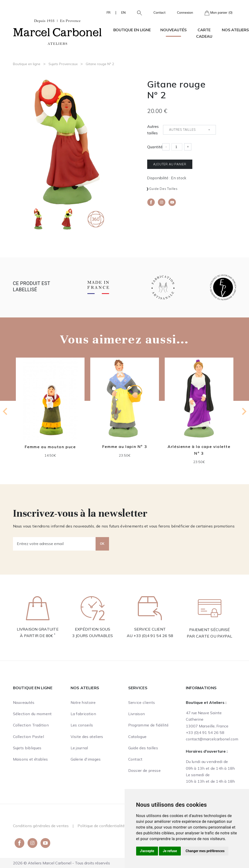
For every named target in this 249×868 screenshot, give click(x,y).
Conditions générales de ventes (41, 826)
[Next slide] (244, 411)
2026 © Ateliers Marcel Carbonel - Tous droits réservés (61, 863)
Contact (159, 12)
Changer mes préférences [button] (205, 851)
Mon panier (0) (219, 13)
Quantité (155, 147)
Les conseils (82, 725)
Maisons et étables (30, 759)
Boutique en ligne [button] (132, 30)
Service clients (142, 702)
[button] (138, 12)
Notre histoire (83, 702)
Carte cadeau (204, 33)
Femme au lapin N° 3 (124, 447)
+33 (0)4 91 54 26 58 (153, 636)
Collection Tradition (31, 725)
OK (102, 544)
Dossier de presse (144, 770)
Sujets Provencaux (63, 64)
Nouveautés (173, 30)
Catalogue (137, 737)
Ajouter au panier (170, 164)
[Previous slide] (6, 411)
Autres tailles (153, 130)
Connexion (185, 12)
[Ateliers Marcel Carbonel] (57, 31)
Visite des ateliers (87, 737)
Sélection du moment (32, 714)
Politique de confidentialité (101, 826)
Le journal (79, 748)
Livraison (137, 714)
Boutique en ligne (27, 64)
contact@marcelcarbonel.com (212, 739)
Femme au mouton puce (50, 447)
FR (109, 12)
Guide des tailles (163, 189)
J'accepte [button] (147, 851)
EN (123, 12)
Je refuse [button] (170, 851)
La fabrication (83, 714)
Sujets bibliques (27, 748)
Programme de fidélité (149, 725)
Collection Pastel (28, 737)
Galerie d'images (86, 759)
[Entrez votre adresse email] (54, 544)
